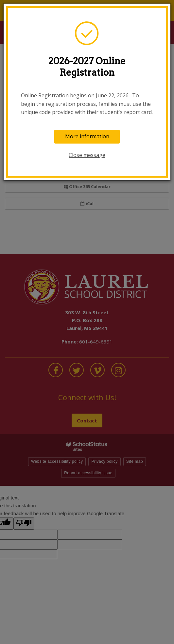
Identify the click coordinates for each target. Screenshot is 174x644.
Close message (87, 155)
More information (87, 136)
